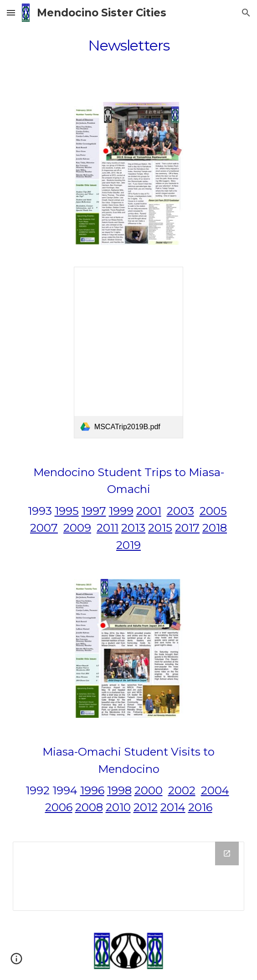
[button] (11, 13)
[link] (128, 353)
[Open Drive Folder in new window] (227, 853)
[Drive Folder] (128, 876)
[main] (128, 45)
